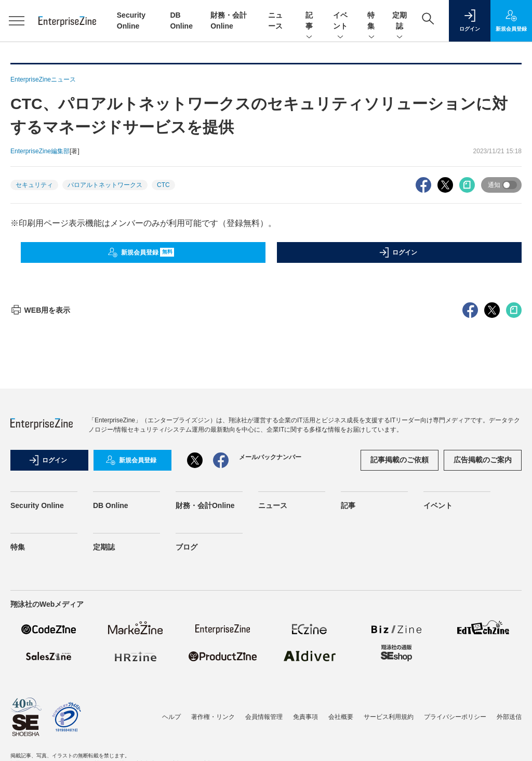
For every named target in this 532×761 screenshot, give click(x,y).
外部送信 (509, 717)
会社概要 (341, 717)
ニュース (273, 505)
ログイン (398, 252)
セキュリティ (34, 185)
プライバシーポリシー (455, 717)
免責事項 (305, 717)
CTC (163, 185)
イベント (340, 21)
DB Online (111, 505)
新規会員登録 (141, 252)
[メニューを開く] (17, 21)
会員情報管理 (264, 717)
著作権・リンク (213, 717)
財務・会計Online (205, 505)
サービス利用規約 (389, 717)
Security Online (37, 505)
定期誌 (400, 21)
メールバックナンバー (270, 457)
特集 (371, 21)
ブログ (187, 547)
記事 (309, 21)
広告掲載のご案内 (483, 460)
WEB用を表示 (40, 310)
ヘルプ (171, 717)
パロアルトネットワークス (105, 185)
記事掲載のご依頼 (400, 460)
